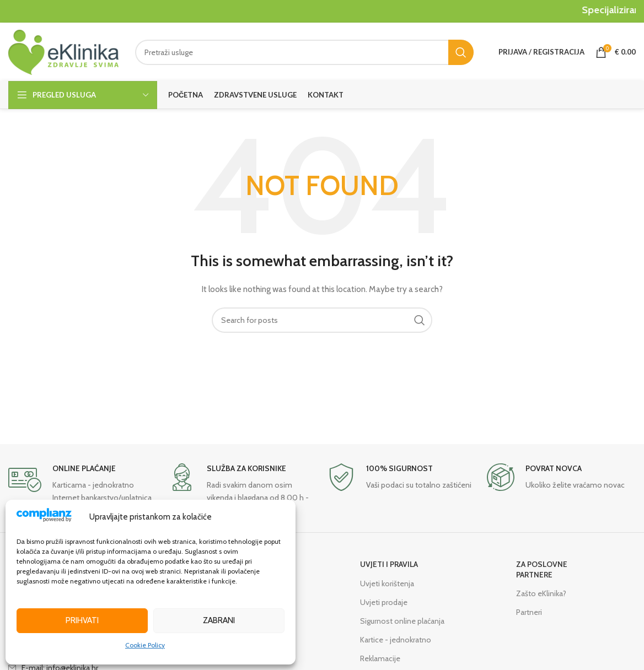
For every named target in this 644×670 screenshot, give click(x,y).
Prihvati (82, 620)
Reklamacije (380, 658)
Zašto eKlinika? (541, 593)
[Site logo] (63, 51)
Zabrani (219, 620)
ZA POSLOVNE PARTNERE (542, 569)
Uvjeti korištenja (387, 583)
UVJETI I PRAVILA (389, 564)
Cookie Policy (145, 645)
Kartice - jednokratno (396, 640)
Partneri (529, 612)
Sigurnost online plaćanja (402, 621)
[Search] (304, 52)
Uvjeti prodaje (384, 602)
